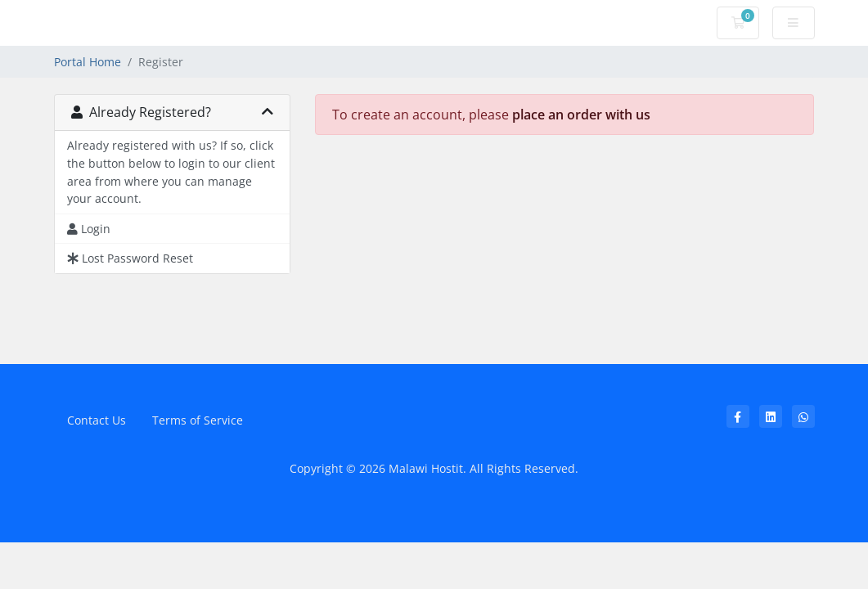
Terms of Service (198, 420)
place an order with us (581, 115)
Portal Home (88, 62)
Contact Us (97, 420)
